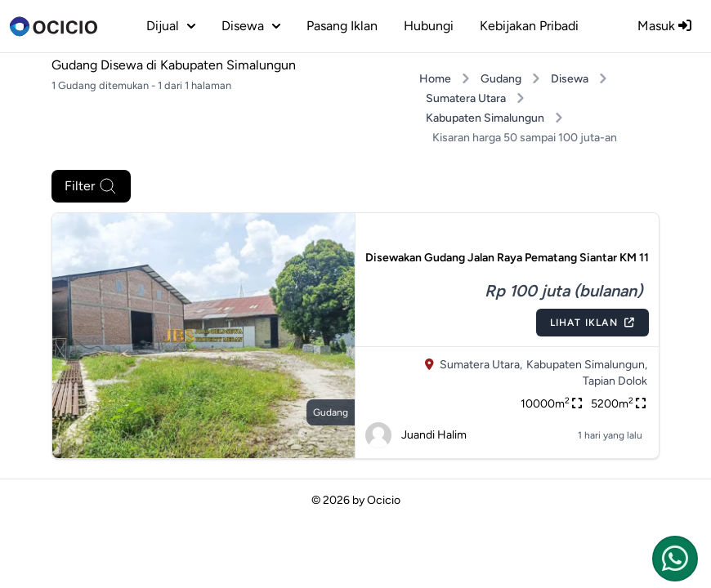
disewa (251, 26)
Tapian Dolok (615, 381)
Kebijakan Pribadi (529, 26)
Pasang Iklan (342, 26)
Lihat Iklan (592, 323)
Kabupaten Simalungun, (587, 365)
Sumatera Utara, (481, 365)
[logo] (54, 26)
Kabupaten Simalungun (485, 118)
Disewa (570, 79)
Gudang (501, 79)
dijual (171, 26)
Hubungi (429, 26)
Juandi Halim (416, 435)
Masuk (664, 26)
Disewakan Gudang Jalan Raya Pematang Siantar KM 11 (507, 258)
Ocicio (384, 500)
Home (435, 79)
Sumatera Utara (466, 98)
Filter (91, 186)
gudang (331, 412)
